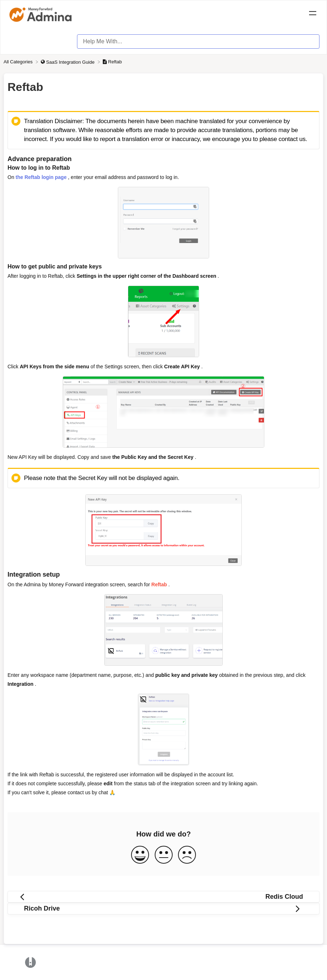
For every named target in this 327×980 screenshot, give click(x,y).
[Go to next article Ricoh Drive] (163, 909)
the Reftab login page (41, 177)
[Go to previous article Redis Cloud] (163, 897)
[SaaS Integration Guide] (68, 62)
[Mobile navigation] (313, 14)
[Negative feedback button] (187, 855)
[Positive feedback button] (140, 855)
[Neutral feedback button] (164, 855)
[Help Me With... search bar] (198, 42)
